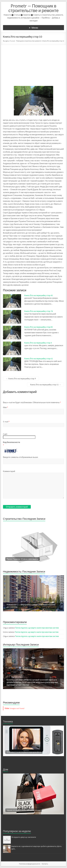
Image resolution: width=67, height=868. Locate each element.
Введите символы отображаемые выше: (21, 457)
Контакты (45, 864)
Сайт (5, 434)
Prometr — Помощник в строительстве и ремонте (33, 8)
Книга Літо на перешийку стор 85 (39, 327)
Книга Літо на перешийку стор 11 (46, 385)
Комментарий (9, 471)
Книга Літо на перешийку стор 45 (39, 295)
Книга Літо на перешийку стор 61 (39, 358)
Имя (5, 407)
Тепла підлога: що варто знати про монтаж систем (37, 628)
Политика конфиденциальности (30, 864)
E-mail (6, 422)
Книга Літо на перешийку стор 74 (39, 311)
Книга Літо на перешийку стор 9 (21, 378)
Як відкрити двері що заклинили (24, 837)
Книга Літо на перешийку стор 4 (38, 343)
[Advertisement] (34, 63)
